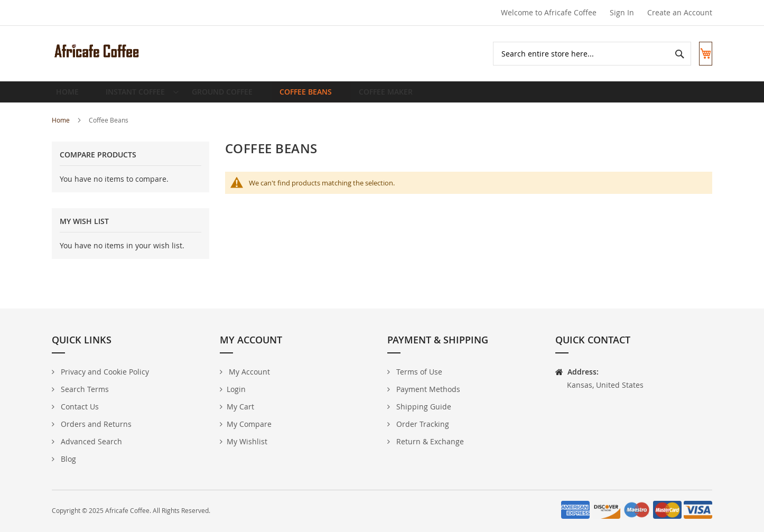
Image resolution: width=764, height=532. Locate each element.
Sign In (622, 12)
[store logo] (97, 51)
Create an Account (680, 12)
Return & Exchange (429, 441)
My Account (248, 372)
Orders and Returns (95, 424)
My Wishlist (247, 441)
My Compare (249, 424)
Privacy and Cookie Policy (104, 372)
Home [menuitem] (71, 96)
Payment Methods (427, 389)
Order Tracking (422, 424)
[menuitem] (137, 96)
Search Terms (84, 389)
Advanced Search (90, 441)
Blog (67, 459)
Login (236, 389)
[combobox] (582, 54)
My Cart (240, 407)
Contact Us (79, 407)
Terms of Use (418, 372)
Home (62, 128)
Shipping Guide (423, 407)
